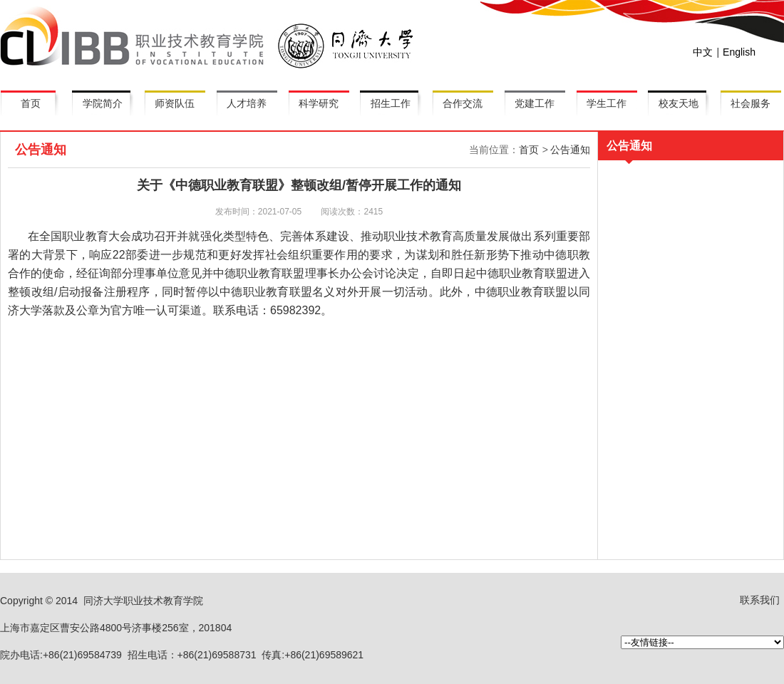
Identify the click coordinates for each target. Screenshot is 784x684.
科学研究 (319, 103)
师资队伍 (175, 103)
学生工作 (607, 103)
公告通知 (570, 150)
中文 (703, 52)
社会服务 (751, 103)
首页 (31, 103)
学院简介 (103, 103)
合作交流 (463, 103)
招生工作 (391, 103)
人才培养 (247, 103)
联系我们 (760, 600)
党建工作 (535, 103)
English (739, 52)
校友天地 (679, 103)
